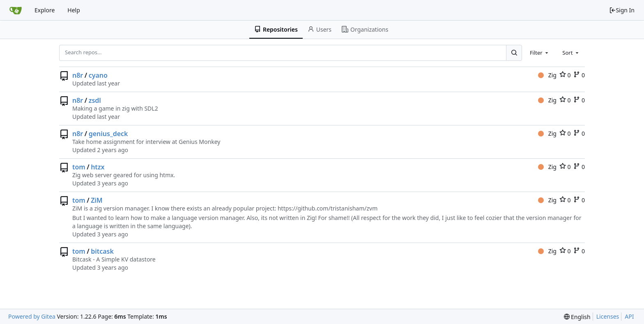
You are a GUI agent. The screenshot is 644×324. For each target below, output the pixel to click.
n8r (78, 75)
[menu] (577, 317)
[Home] (16, 10)
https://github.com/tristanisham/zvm (328, 208)
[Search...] (514, 53)
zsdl (95, 100)
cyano (98, 75)
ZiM (97, 200)
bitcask (102, 251)
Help (74, 10)
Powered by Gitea (32, 316)
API (629, 316)
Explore (45, 10)
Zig (547, 75)
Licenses (608, 316)
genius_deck (108, 134)
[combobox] (540, 53)
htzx (98, 167)
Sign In (622, 10)
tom (79, 167)
